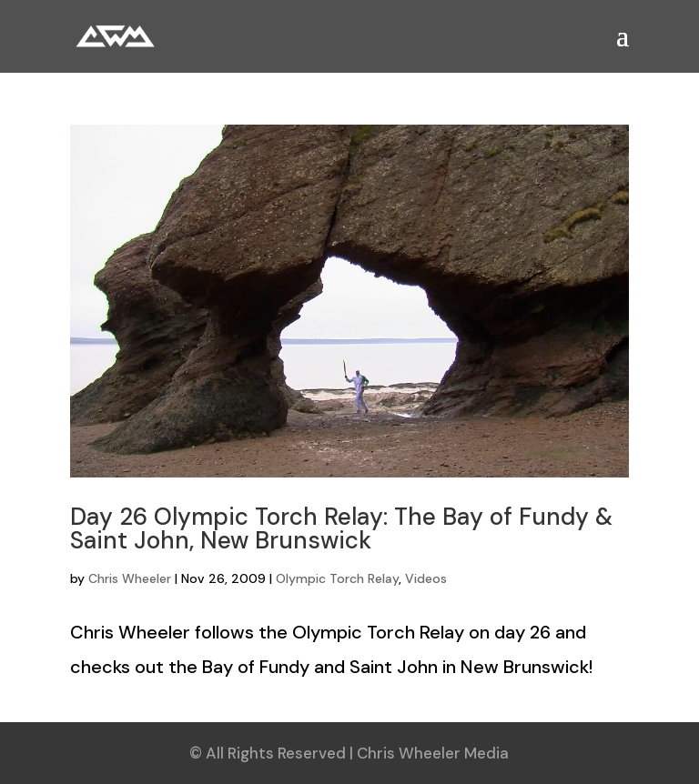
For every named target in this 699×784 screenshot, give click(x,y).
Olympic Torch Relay (337, 578)
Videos (426, 578)
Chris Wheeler (130, 578)
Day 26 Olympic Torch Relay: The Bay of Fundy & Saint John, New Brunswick (341, 528)
